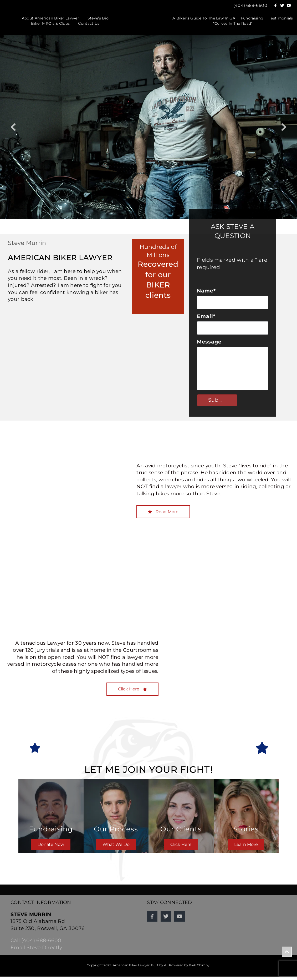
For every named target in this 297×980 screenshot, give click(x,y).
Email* (206, 318)
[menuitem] (50, 18)
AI (166, 968)
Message (209, 345)
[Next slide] (284, 127)
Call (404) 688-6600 (36, 944)
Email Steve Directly (36, 951)
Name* (206, 291)
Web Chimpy (199, 968)
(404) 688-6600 (250, 5)
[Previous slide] (13, 127)
